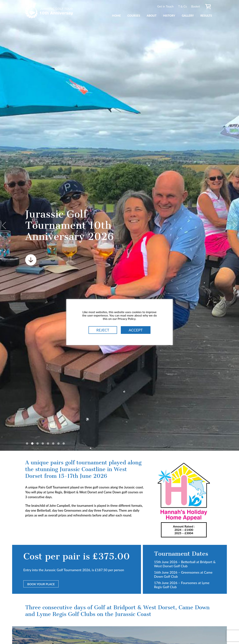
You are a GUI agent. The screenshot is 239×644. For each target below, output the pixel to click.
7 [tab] (58, 443)
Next (234, 225)
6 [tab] (53, 443)
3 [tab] (38, 443)
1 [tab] (27, 443)
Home (116, 15)
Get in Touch (165, 6)
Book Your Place (41, 584)
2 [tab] (32, 443)
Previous (5, 225)
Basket (196, 6)
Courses (134, 15)
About (152, 15)
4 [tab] (43, 443)
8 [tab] (64, 443)
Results (206, 15)
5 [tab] (48, 443)
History (169, 15)
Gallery (188, 15)
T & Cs (182, 6)
